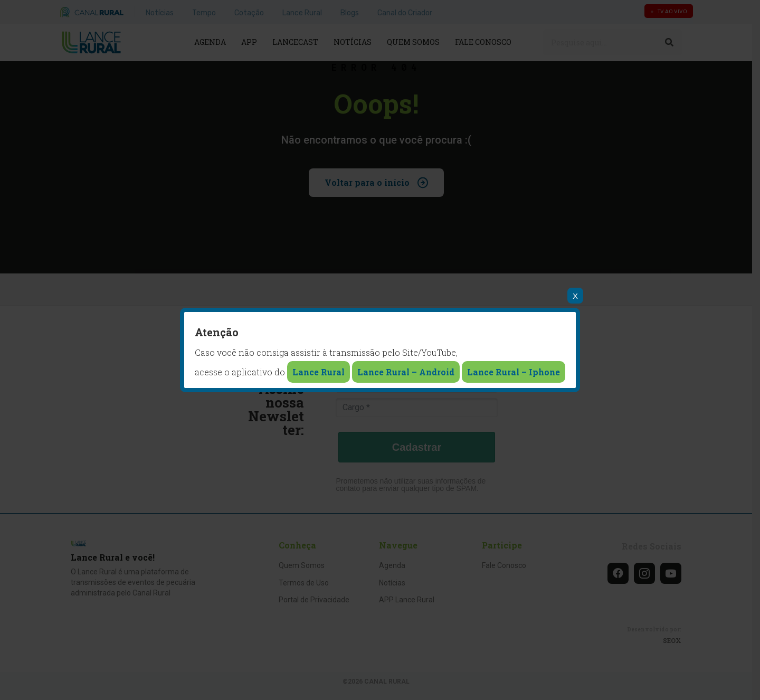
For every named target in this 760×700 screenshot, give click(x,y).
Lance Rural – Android (406, 372)
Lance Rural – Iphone (514, 372)
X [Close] (575, 296)
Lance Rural (319, 372)
